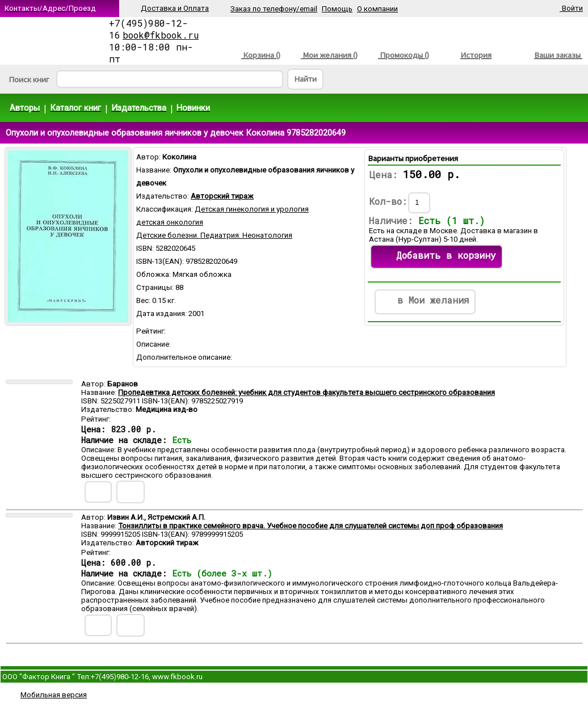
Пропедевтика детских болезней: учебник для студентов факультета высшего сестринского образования (306, 392)
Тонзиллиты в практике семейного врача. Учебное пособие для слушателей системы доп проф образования (310, 526)
